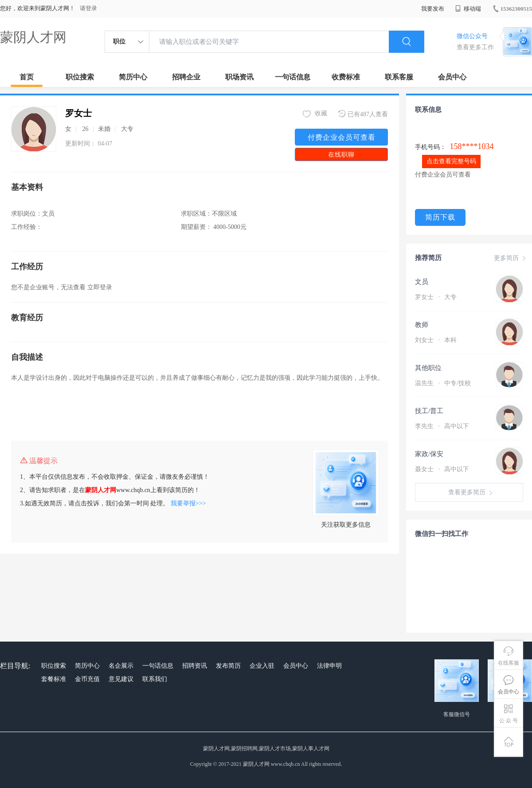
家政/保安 (429, 454)
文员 (422, 282)
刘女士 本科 (436, 340)
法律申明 (329, 666)
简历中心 (133, 77)
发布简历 (228, 666)
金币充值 (87, 679)
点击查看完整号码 (451, 161)
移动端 (468, 9)
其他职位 (428, 368)
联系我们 (155, 679)
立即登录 (100, 287)
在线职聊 (341, 155)
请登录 (88, 8)
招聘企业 (186, 77)
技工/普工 (429, 411)
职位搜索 (80, 77)
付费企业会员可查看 (342, 137)
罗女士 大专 (436, 297)
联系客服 (399, 77)
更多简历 (511, 258)
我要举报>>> (188, 503)
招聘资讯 (195, 666)
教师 (422, 325)
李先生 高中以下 (442, 426)
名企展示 (121, 666)
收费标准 (346, 77)
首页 (27, 77)
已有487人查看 (363, 114)
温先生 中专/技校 (443, 383)
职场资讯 (239, 77)
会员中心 (452, 77)
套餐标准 (54, 679)
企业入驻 (262, 666)
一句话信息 (293, 77)
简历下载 (440, 217)
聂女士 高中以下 (442, 469)
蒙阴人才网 (33, 37)
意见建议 (121, 679)
